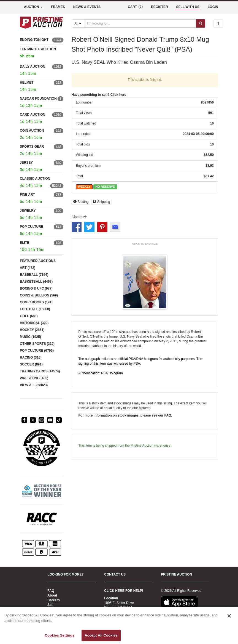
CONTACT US (115, 574)
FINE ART (27, 195)
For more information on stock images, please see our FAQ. (125, 415)
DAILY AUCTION (33, 67)
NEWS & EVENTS (87, 7)
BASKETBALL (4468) (36, 282)
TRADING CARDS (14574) (40, 371)
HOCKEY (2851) (32, 330)
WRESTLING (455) (34, 378)
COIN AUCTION (32, 131)
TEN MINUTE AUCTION (42, 53)
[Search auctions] (140, 23)
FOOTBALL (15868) (35, 309)
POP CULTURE (32, 227)
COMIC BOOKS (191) (36, 302)
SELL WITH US (188, 7)
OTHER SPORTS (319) (37, 344)
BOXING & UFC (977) (36, 288)
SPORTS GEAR (32, 147)
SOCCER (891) (31, 364)
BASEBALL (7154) (34, 275)
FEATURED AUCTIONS (38, 261)
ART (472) (28, 268)
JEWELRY (28, 211)
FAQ (51, 591)
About (52, 595)
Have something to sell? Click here (99, 95)
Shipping (102, 202)
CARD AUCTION (33, 115)
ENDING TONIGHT (34, 40)
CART (135, 7)
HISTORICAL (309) (34, 323)
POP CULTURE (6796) (37, 351)
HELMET (27, 83)
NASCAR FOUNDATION (38, 99)
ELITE (25, 243)
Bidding (81, 202)
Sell (50, 605)
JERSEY (26, 163)
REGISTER (159, 7)
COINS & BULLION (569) (39, 295)
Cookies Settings (60, 635)
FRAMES (58, 7)
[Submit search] (201, 23)
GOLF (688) (29, 316)
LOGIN (213, 7)
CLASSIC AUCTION (35, 179)
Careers (54, 600)
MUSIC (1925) (30, 337)
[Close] (229, 616)
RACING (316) (31, 357)
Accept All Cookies (101, 635)
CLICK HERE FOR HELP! (124, 591)
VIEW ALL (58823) (34, 385)
